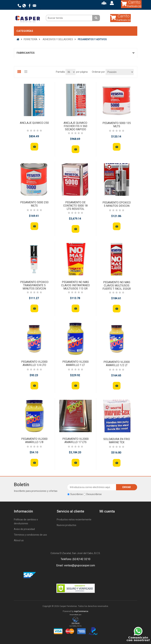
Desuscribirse (94, 494)
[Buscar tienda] (70, 18)
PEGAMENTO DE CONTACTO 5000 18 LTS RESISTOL (75, 206)
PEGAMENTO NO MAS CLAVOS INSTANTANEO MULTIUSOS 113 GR (75, 285)
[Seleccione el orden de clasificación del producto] (120, 72)
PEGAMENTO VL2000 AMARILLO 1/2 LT (117, 364)
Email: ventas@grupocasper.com (76, 565)
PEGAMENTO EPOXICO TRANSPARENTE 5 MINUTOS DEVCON (34, 285)
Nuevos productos (67, 525)
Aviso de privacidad (24, 529)
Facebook (71, 575)
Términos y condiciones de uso (30, 535)
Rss (80, 575)
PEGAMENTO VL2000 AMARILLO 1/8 (34, 441)
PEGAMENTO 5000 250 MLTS (34, 204)
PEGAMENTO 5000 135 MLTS (117, 125)
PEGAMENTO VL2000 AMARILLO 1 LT (75, 363)
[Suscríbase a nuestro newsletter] (92, 487)
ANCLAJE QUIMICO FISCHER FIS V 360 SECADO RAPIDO (75, 126)
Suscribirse (77, 494)
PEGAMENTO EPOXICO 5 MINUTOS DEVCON (117, 204)
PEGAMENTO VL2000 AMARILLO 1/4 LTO (34, 363)
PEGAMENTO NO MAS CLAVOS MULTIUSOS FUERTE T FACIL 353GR (117, 285)
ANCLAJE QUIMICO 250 (34, 123)
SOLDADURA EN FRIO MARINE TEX (117, 441)
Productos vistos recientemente (74, 520)
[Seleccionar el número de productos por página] (70, 72)
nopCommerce (81, 611)
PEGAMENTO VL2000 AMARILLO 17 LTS (75, 441)
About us (19, 540)
